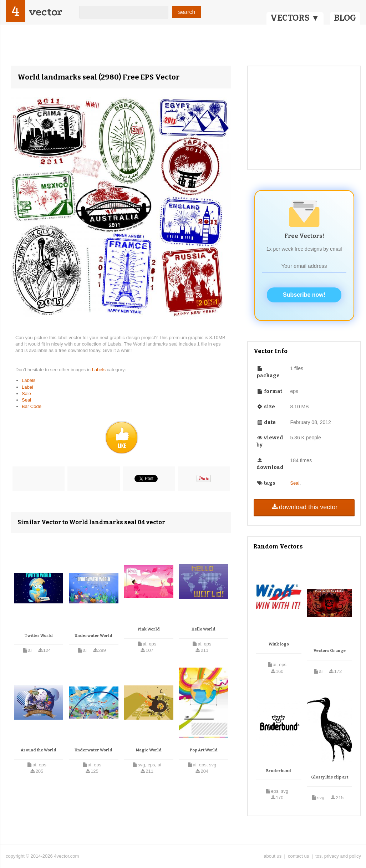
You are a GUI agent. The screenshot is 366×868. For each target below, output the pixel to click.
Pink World (149, 629)
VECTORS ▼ (295, 18)
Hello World (204, 629)
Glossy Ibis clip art (330, 777)
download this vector (304, 507)
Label (27, 387)
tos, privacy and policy (338, 856)
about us (273, 856)
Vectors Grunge (330, 651)
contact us (298, 856)
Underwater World (93, 636)
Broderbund (279, 771)
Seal (26, 400)
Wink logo (279, 644)
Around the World (39, 750)
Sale (26, 394)
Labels (100, 370)
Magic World (149, 750)
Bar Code (32, 406)
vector (45, 12)
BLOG (345, 18)
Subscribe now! (304, 295)
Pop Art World (204, 750)
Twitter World (39, 636)
